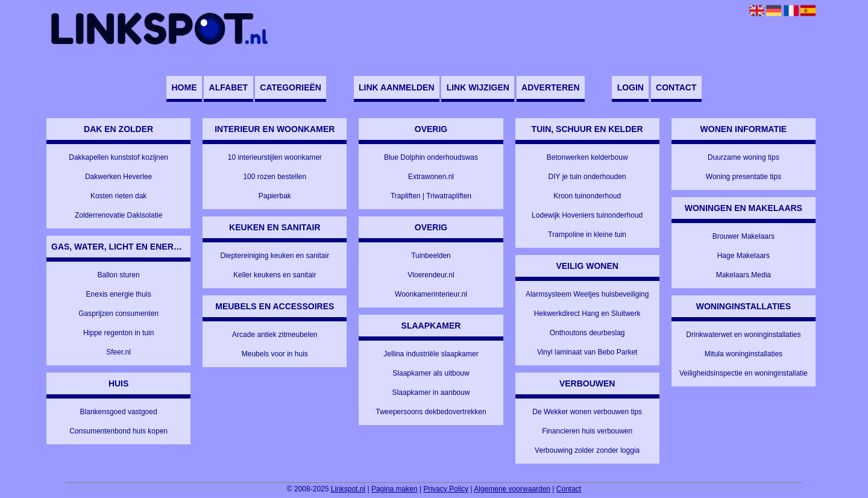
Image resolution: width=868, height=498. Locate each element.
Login (631, 87)
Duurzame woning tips (744, 157)
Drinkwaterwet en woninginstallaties (743, 335)
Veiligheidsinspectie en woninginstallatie (744, 373)
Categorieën (291, 87)
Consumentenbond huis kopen (118, 431)
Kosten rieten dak (118, 196)
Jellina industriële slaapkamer (431, 354)
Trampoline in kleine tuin (587, 235)
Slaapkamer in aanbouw (431, 392)
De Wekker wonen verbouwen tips (587, 412)
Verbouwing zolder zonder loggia (587, 450)
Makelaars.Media (744, 275)
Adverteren (550, 87)
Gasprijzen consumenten (118, 314)
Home (184, 87)
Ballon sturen (119, 275)
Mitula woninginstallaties (744, 354)
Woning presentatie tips (744, 177)
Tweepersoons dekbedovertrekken (431, 412)
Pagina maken (395, 489)
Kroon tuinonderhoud (587, 196)
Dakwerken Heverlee (118, 177)
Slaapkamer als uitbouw (431, 373)
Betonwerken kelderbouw (587, 157)
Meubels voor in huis (275, 354)
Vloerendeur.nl (431, 275)
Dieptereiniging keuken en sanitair (275, 256)
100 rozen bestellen (275, 177)
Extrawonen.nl (431, 177)
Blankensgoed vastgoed (119, 412)
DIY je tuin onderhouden (587, 177)
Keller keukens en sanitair (275, 275)
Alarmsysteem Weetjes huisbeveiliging (587, 294)
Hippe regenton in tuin (118, 333)
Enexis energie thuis (119, 294)
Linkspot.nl (348, 489)
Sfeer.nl (118, 352)
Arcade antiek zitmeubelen (275, 335)
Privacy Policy (446, 489)
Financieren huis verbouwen (587, 431)
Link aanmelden (396, 87)
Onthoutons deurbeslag (587, 333)
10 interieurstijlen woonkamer (275, 157)
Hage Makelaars (744, 256)
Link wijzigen (478, 87)
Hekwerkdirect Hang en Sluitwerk (587, 314)
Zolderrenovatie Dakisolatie (118, 215)
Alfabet (229, 87)
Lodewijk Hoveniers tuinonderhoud (587, 215)
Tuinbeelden (431, 256)
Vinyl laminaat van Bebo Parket (587, 352)
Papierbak (275, 196)
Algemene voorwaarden (512, 489)
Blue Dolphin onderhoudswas (431, 157)
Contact (676, 87)
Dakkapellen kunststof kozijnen (118, 157)
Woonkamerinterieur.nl (431, 294)
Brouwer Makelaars (744, 236)
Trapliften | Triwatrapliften (431, 196)
